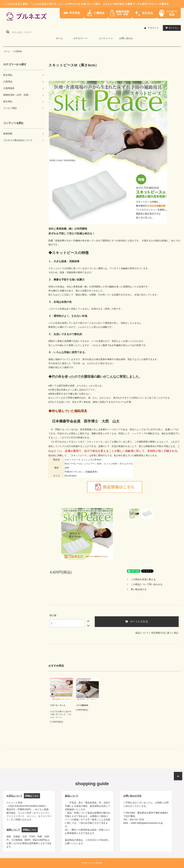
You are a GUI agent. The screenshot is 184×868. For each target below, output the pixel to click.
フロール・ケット (58, 705)
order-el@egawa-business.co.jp (147, 823)
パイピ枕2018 (82, 705)
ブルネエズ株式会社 (113, 4)
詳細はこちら (32, 796)
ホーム (59, 38)
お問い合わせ (126, 38)
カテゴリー (81, 38)
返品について (142, 633)
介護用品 (18, 51)
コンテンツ (106, 38)
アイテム (171, 28)
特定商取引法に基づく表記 (165, 633)
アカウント (153, 28)
